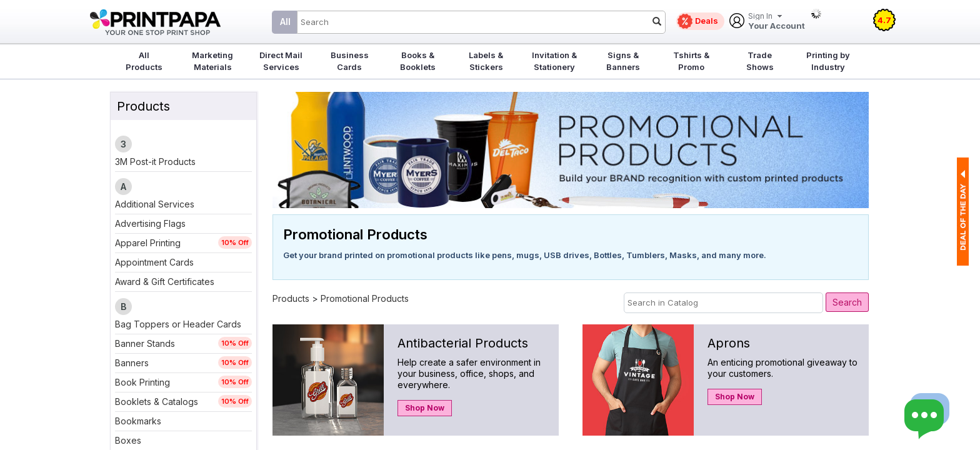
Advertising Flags (150, 223)
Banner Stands (145, 343)
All (285, 22)
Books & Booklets (418, 61)
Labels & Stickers (486, 61)
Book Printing (142, 382)
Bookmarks (138, 421)
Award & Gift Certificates (165, 282)
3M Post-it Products (155, 162)
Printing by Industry (828, 61)
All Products (144, 61)
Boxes (128, 440)
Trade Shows (760, 61)
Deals (707, 21)
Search (847, 302)
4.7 (884, 20)
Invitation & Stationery (554, 61)
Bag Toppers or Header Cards (178, 324)
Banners (132, 363)
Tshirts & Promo (691, 61)
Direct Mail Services (281, 61)
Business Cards (350, 61)
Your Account (777, 22)
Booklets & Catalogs (157, 402)
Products (291, 298)
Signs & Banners (623, 61)
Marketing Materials (212, 61)
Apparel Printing (148, 243)
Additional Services (155, 204)
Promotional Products (365, 298)
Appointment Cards (154, 262)
